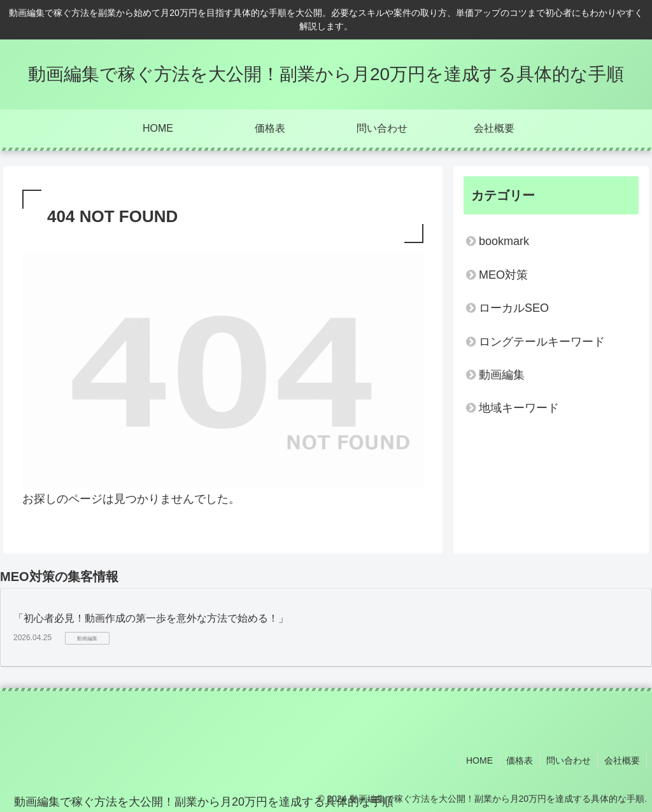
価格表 (520, 760)
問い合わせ (569, 760)
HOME (479, 760)
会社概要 (622, 760)
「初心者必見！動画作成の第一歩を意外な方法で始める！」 (151, 618)
